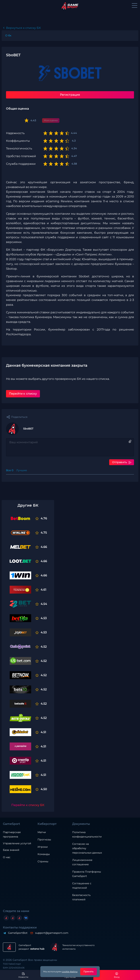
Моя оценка (51, 120)
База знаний (11, 850)
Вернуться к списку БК (23, 28)
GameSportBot (18, 933)
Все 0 (10, 470)
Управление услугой (17, 843)
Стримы (43, 861)
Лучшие (22, 470)
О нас (7, 857)
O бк (8, 35)
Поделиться (19, 417)
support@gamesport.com (52, 933)
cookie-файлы (70, 972)
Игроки (43, 847)
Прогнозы (44, 840)
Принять (89, 972)
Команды (44, 854)
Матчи (42, 832)
